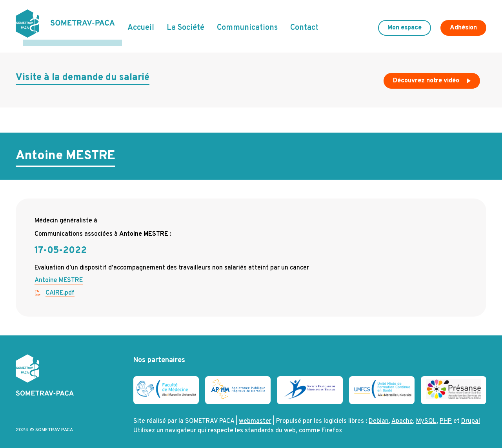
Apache (402, 415)
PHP (446, 415)
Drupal (471, 415)
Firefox (332, 424)
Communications (247, 25)
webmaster (255, 415)
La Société (186, 25)
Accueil (141, 25)
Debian (379, 415)
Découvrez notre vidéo (433, 76)
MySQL (426, 415)
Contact (304, 25)
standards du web (270, 424)
